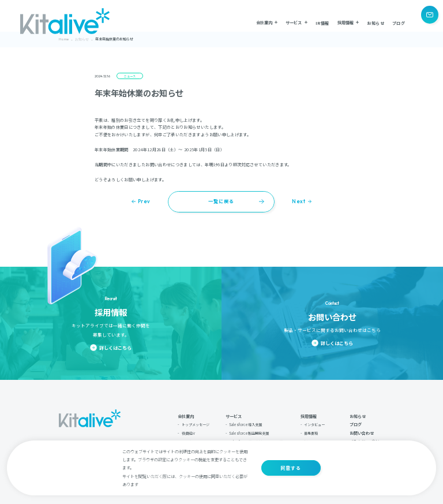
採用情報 (309, 413)
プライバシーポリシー (367, 438)
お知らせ (376, 21)
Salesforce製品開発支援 (249, 430)
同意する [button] (291, 468)
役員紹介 (189, 430)
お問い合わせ (362, 430)
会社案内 (186, 413)
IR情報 (322, 21)
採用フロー (313, 439)
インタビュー (314, 422)
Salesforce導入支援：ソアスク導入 (258, 439)
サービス (234, 413)
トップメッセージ (196, 422)
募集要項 (311, 430)
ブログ (399, 21)
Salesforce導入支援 (245, 422)
